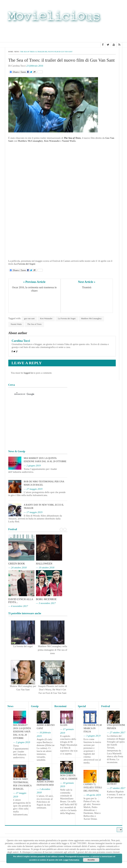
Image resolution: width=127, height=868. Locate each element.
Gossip (35, 706)
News (17, 52)
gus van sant (29, 318)
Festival (106, 706)
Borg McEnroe (46, 599)
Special (82, 706)
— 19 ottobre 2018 (45, 568)
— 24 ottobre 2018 (17, 568)
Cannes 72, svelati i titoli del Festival (93, 788)
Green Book (17, 564)
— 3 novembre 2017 (46, 603)
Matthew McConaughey (91, 318)
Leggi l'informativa (71, 860)
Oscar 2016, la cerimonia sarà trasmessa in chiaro (35, 289)
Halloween (44, 564)
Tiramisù (87, 287)
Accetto (91, 860)
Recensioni (60, 706)
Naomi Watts (16, 324)
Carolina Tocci (21, 341)
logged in (28, 373)
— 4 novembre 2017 (18, 606)
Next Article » (87, 282)
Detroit (112, 784)
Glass (64, 725)
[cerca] (35, 394)
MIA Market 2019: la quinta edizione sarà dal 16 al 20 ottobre (22, 732)
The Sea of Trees (72, 138)
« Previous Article (34, 282)
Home (11, 52)
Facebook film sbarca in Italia (93, 728)
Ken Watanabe (46, 318)
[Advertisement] (96, 32)
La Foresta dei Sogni (67, 318)
